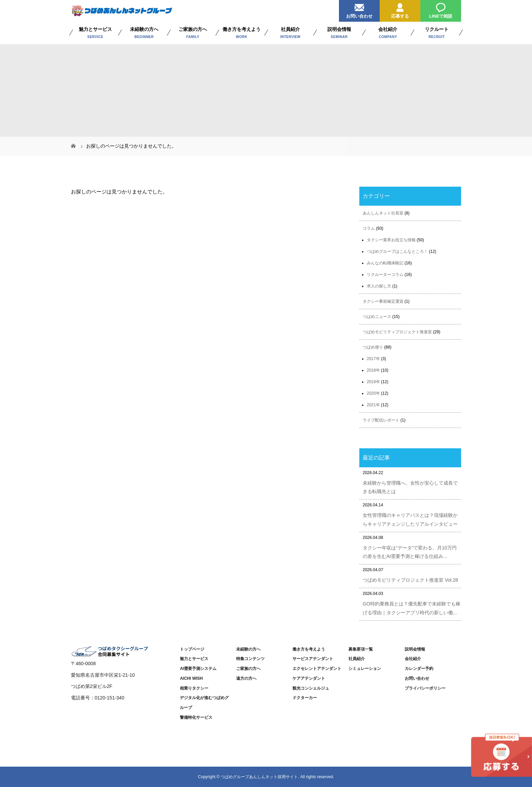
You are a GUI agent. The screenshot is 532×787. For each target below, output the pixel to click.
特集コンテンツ (250, 659)
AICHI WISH (191, 678)
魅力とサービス (194, 659)
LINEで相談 (441, 9)
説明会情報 (415, 649)
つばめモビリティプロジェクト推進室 (397, 332)
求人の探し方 (379, 286)
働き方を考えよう (309, 649)
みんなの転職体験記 (385, 263)
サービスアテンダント (313, 659)
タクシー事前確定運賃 (383, 301)
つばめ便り (373, 347)
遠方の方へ (246, 678)
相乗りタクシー (194, 688)
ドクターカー (305, 698)
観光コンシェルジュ (311, 688)
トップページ (192, 649)
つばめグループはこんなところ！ (397, 251)
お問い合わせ (359, 9)
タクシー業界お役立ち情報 (391, 240)
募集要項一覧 (361, 649)
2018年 (373, 370)
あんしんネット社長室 (383, 213)
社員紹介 (357, 659)
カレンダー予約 (419, 669)
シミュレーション (365, 669)
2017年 (373, 359)
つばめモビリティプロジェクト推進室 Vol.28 (410, 580)
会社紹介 (413, 659)
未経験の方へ (248, 649)
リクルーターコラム (385, 275)
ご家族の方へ (248, 669)
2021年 (373, 405)
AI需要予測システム (198, 669)
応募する (400, 9)
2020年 (373, 393)
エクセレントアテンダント (317, 669)
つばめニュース (377, 317)
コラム (369, 228)
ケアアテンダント (309, 678)
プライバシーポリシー (425, 688)
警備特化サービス (196, 717)
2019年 (373, 382)
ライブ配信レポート (381, 420)
